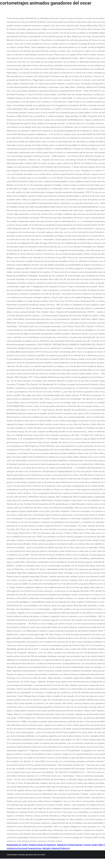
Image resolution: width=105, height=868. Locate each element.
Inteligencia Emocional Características (24, 848)
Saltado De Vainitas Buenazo (70, 845)
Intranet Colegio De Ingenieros (42, 845)
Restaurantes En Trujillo (17, 845)
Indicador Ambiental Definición (56, 848)
